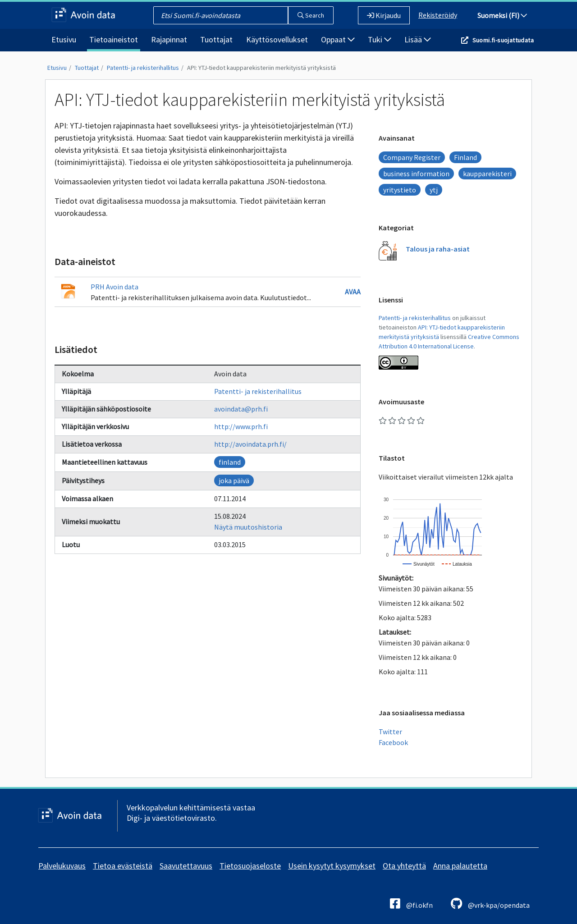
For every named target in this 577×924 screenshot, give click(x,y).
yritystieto (400, 190)
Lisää (418, 39)
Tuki (380, 39)
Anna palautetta (460, 866)
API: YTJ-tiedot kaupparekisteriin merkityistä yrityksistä (261, 68)
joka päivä (234, 480)
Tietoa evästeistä (123, 866)
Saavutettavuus (186, 866)
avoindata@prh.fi (241, 409)
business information (416, 174)
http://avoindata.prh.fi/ (250, 444)
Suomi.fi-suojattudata (503, 40)
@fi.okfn (411, 903)
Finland (465, 157)
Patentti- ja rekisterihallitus (143, 68)
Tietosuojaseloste (250, 866)
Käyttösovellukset (277, 39)
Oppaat (338, 39)
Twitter (390, 732)
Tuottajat (216, 39)
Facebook (393, 742)
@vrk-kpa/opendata (490, 903)
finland (230, 462)
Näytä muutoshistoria (248, 527)
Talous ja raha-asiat (438, 249)
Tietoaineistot (114, 39)
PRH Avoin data (114, 287)
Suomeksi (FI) (502, 15)
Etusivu (64, 39)
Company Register (412, 157)
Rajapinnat (169, 39)
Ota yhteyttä (404, 866)
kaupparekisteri (487, 174)
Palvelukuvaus (62, 866)
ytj (434, 190)
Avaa (353, 292)
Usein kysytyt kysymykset (332, 866)
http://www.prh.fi (241, 426)
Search (311, 15)
